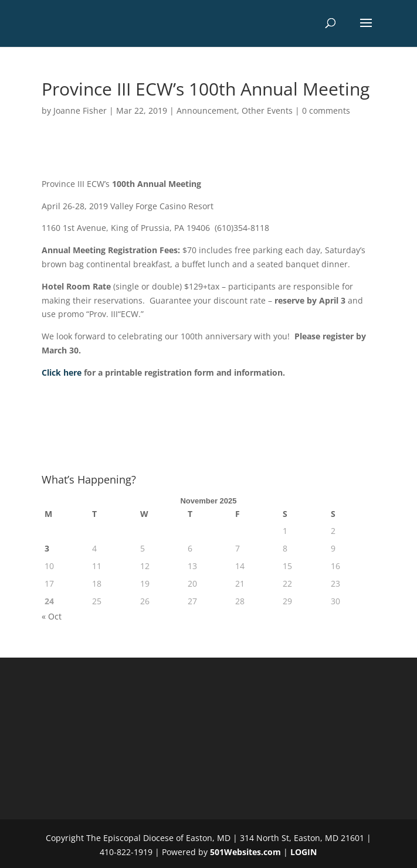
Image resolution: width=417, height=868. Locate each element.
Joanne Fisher (80, 110)
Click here (62, 372)
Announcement (207, 110)
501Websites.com (245, 852)
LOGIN (304, 852)
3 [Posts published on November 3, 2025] (47, 548)
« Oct (52, 616)
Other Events (267, 110)
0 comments (326, 110)
